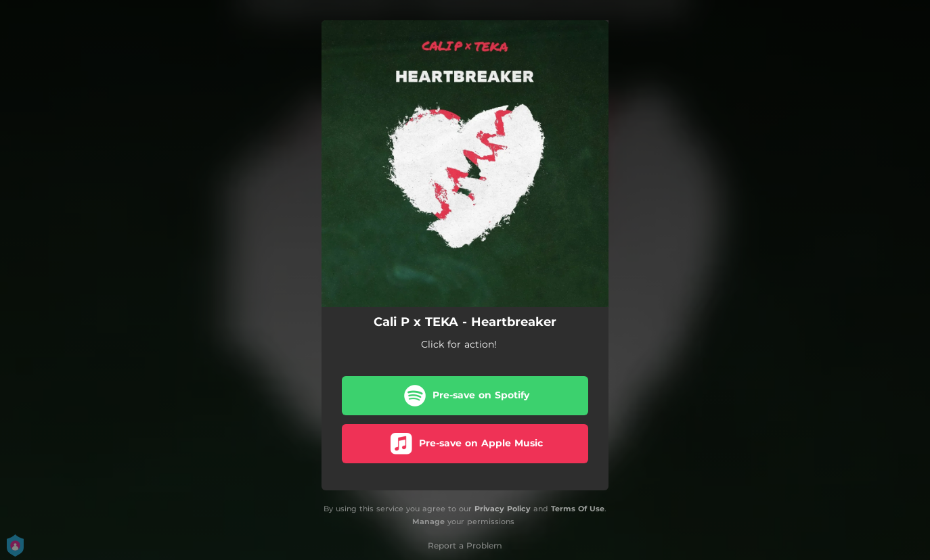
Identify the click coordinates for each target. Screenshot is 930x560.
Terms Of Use (578, 509)
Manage (428, 521)
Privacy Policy (503, 509)
